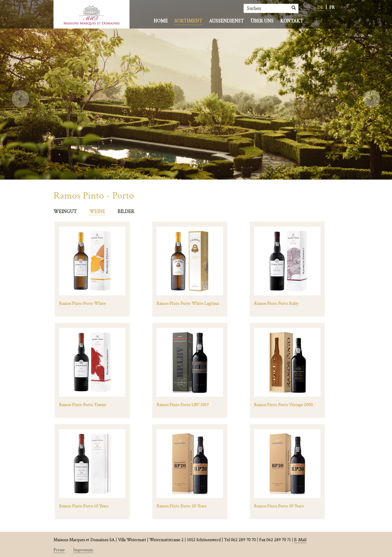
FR (332, 7)
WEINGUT (65, 212)
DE (320, 7)
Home (161, 21)
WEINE (97, 212)
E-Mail (300, 540)
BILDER (126, 212)
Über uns (262, 21)
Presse (59, 550)
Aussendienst (226, 21)
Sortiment (188, 21)
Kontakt (292, 21)
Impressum (83, 550)
